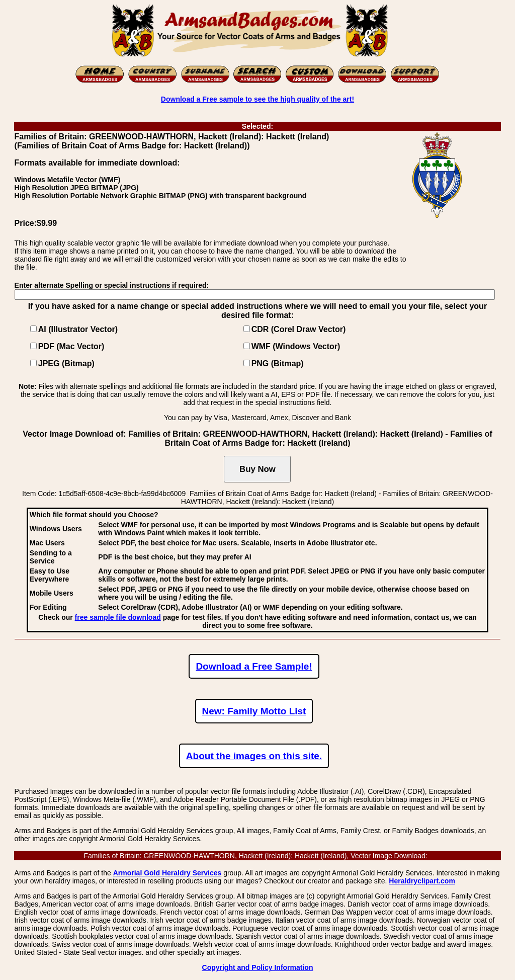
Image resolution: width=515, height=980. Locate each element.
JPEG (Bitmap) (66, 363)
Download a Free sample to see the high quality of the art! (257, 99)
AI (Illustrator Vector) (78, 329)
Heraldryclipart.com (422, 881)
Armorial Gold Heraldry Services (167, 873)
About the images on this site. (254, 756)
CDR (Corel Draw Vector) (299, 329)
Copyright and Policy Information (258, 967)
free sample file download (118, 617)
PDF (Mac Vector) (71, 346)
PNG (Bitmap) (278, 363)
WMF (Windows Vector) (296, 346)
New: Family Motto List (254, 711)
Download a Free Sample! (254, 666)
